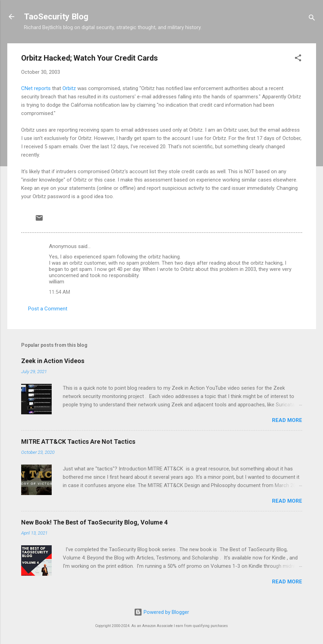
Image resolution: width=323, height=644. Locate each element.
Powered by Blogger (161, 612)
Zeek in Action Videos (53, 361)
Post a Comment (48, 309)
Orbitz (69, 88)
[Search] (312, 19)
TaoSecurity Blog (56, 17)
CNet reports (36, 88)
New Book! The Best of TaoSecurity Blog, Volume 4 (94, 522)
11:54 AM (59, 292)
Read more (287, 420)
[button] (298, 59)
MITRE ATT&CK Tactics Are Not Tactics (78, 442)
